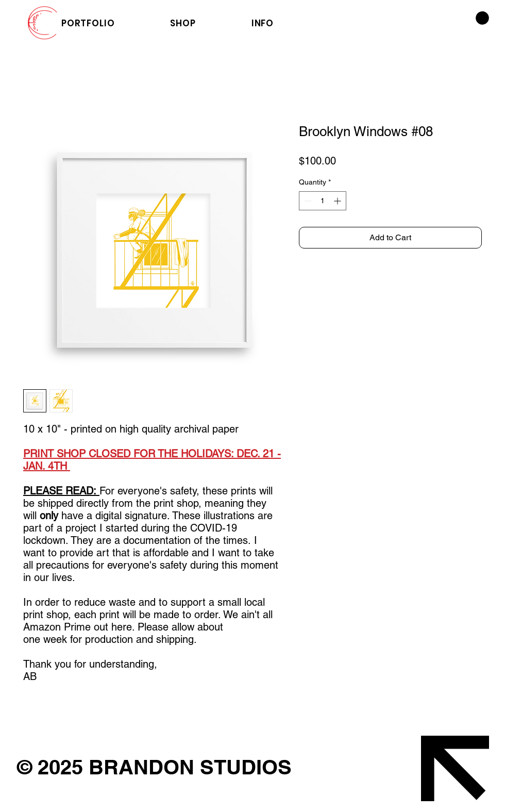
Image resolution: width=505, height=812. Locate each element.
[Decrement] (307, 201)
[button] (482, 18)
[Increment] (338, 201)
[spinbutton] (323, 201)
